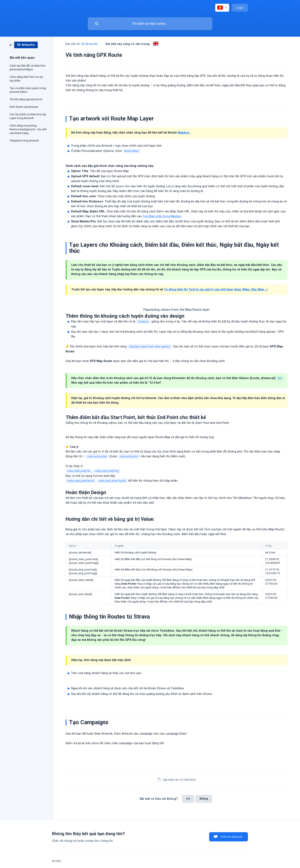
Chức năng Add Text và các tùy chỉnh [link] (26, 79)
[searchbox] (150, 24)
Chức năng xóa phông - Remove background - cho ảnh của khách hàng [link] (28, 129)
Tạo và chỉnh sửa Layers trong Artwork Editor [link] (28, 90)
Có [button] (188, 799)
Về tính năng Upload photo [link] (26, 99)
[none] (222, 8)
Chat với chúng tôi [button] (231, 837)
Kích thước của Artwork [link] (24, 107)
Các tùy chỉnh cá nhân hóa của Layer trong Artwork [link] (28, 116)
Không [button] (204, 799)
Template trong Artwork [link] (24, 140)
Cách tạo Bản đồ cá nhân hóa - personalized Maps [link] (28, 67)
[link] (24, 45)
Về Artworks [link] (89, 44)
